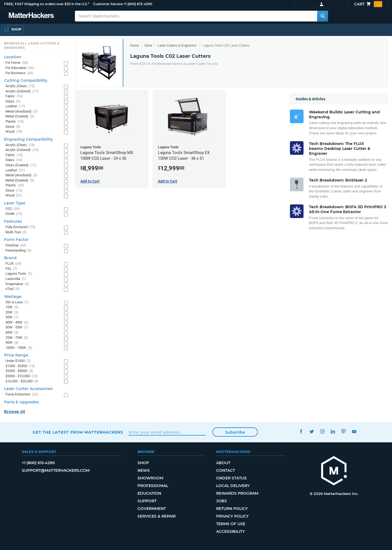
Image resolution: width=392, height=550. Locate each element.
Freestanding (19, 251)
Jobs (221, 501)
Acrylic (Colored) (22, 91)
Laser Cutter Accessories (28, 389)
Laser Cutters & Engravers (177, 46)
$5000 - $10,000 (22, 376)
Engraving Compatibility (28, 139)
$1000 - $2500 (20, 366)
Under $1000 (18, 361)
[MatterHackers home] (31, 16)
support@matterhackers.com (56, 470)
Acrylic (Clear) (20, 86)
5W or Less (17, 302)
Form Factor (16, 240)
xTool (13, 289)
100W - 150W (19, 348)
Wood (14, 132)
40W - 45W (17, 323)
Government (152, 509)
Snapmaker (17, 284)
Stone (13, 127)
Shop (143, 463)
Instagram (322, 432)
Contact (226, 470)
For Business (19, 73)
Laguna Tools (19, 274)
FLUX (13, 264)
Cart (368, 4)
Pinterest (343, 432)
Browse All (15, 412)
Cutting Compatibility (26, 80)
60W (12, 333)
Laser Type (15, 203)
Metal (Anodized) (22, 112)
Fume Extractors (22, 395)
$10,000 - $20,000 (22, 381)
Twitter (312, 432)
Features (13, 221)
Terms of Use (231, 524)
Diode (14, 214)
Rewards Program (237, 493)
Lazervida (16, 279)
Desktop (16, 245)
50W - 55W (17, 327)
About (223, 463)
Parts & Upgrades (22, 402)
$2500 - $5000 (19, 371)
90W (12, 343)
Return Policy (232, 509)
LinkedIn (333, 432)
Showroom (150, 478)
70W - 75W (17, 338)
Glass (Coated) (21, 165)
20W (12, 312)
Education (149, 493)
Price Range (16, 355)
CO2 (13, 209)
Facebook (301, 432)
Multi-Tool (16, 232)
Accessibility (230, 531)
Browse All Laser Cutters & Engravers (32, 46)
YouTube (354, 432)
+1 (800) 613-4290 (138, 4)
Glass (13, 102)
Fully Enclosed (20, 227)
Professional (153, 486)
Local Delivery (233, 486)
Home (134, 46)
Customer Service (108, 4)
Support (147, 501)
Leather (15, 106)
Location (13, 57)
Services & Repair (157, 516)
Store (148, 46)
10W (12, 307)
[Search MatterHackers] (323, 16)
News (144, 470)
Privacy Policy (232, 516)
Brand (10, 258)
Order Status (231, 478)
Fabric (14, 96)
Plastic (15, 122)
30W (12, 317)
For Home (17, 63)
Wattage (13, 297)
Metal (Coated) (20, 117)
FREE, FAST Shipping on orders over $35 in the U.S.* (47, 4)
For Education (20, 68)
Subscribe (235, 432)
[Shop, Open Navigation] (13, 29)
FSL (11, 269)
